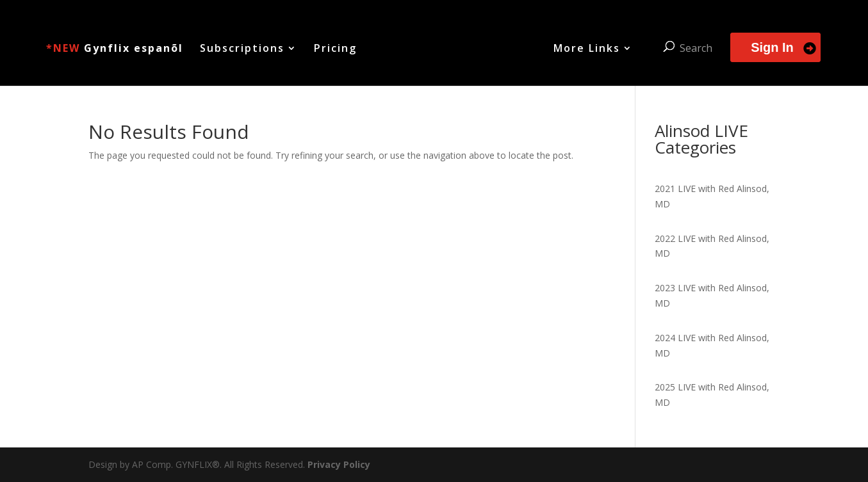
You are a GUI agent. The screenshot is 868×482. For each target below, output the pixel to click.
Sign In (772, 47)
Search (696, 48)
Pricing (335, 49)
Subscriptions (242, 49)
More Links (587, 49)
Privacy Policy (339, 464)
